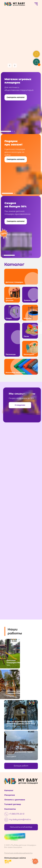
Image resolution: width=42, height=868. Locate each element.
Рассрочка (10, 795)
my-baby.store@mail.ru (20, 820)
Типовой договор (13, 804)
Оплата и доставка (15, 800)
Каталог (9, 790)
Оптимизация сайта (15, 858)
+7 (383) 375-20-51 (17, 814)
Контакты (10, 809)
